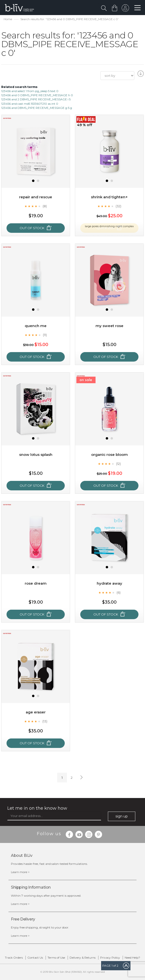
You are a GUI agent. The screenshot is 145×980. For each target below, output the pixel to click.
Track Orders (14, 958)
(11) (45, 335)
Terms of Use (56, 958)
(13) (45, 721)
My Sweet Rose (109, 326)
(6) (119, 592)
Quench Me (36, 326)
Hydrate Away (109, 583)
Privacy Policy (110, 958)
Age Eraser (36, 712)
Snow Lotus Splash (36, 455)
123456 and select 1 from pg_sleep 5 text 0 (30, 91)
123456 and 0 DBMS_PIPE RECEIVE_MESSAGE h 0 (37, 95)
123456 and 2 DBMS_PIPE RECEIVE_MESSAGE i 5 (36, 99)
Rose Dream (36, 583)
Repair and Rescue (36, 197)
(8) (45, 206)
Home (8, 19)
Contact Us (35, 958)
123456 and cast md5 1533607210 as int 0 (30, 104)
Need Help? (132, 958)
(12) (118, 464)
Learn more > (20, 872)
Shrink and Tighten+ (109, 197)
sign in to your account (125, 9)
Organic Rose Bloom (109, 455)
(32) (118, 206)
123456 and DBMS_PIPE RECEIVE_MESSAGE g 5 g (37, 108)
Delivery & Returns (83, 958)
